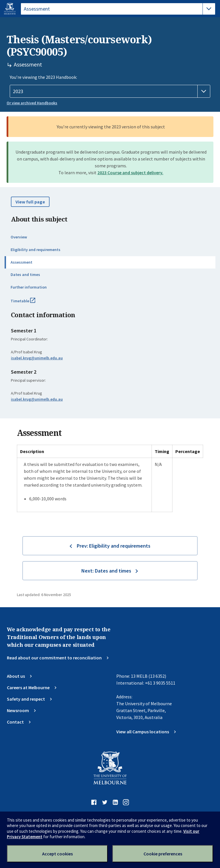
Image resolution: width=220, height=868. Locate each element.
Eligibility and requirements (36, 250)
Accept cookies (57, 854)
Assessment (21, 262)
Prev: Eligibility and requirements (114, 546)
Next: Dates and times (106, 571)
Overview (19, 237)
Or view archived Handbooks (32, 103)
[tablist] (118, 9)
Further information (29, 287)
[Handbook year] (110, 91)
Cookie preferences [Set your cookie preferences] (163, 854)
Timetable (29, 303)
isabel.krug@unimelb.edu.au (37, 358)
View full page (30, 202)
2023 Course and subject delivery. (130, 173)
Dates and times (25, 275)
